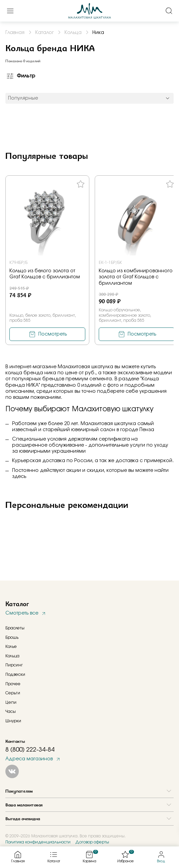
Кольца (12, 656)
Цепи (11, 702)
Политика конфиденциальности (38, 842)
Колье (11, 647)
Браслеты (15, 628)
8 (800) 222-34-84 (30, 750)
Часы (11, 711)
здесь (19, 477)
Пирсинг (14, 665)
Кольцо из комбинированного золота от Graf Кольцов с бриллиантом (136, 277)
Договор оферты (92, 842)
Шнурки (13, 721)
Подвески (15, 674)
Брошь (12, 637)
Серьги (13, 693)
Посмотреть (53, 334)
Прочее (13, 684)
